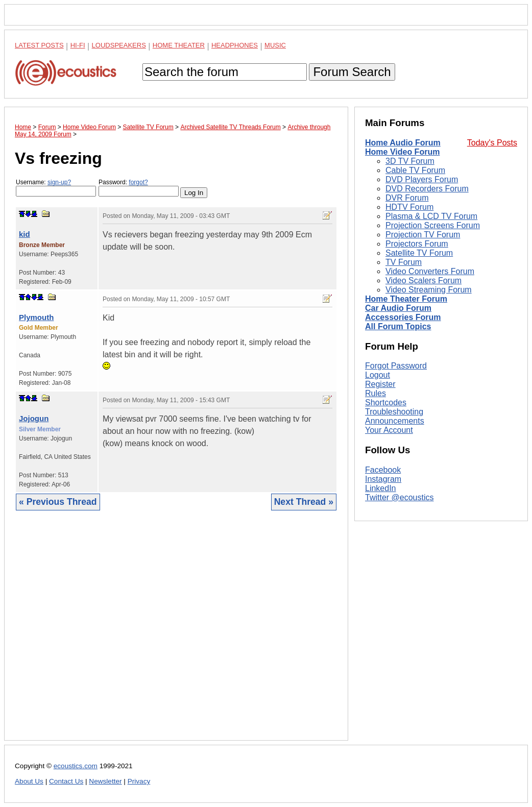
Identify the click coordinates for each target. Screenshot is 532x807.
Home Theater (179, 45)
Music (275, 45)
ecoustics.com (76, 766)
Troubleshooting (394, 412)
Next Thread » (304, 502)
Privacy (139, 781)
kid (25, 234)
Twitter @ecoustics (400, 497)
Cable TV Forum (415, 170)
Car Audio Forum (398, 308)
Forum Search (352, 72)
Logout (378, 375)
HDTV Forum (409, 207)
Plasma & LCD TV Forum (431, 216)
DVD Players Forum (422, 179)
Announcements (395, 421)
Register (380, 384)
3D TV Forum (410, 161)
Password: (139, 188)
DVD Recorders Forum (427, 189)
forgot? (138, 182)
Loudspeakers (119, 45)
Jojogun (34, 418)
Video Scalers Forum (424, 280)
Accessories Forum (403, 317)
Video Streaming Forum (429, 290)
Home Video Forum (402, 152)
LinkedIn (381, 488)
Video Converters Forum (430, 271)
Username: (56, 188)
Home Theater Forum (406, 299)
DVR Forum (407, 198)
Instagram (383, 479)
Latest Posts (39, 45)
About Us (29, 781)
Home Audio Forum (403, 143)
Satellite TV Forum (419, 253)
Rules (376, 393)
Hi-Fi (78, 45)
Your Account (389, 430)
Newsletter (105, 781)
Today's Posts (492, 143)
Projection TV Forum (423, 235)
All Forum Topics (398, 326)
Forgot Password (396, 366)
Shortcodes (386, 402)
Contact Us (66, 781)
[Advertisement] (176, 633)
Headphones (235, 45)
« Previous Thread (58, 502)
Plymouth (36, 317)
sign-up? (59, 182)
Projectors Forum (417, 244)
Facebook (383, 470)
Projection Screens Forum (433, 225)
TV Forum (404, 262)
